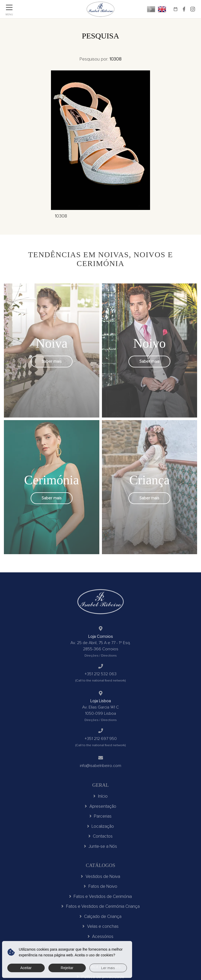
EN (162, 9)
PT (151, 9)
